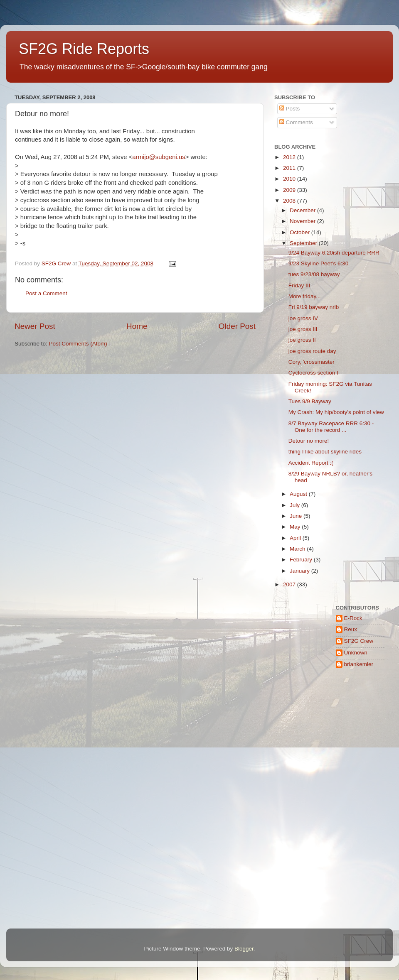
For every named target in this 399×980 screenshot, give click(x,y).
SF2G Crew (359, 641)
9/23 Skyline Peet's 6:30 (318, 263)
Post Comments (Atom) (78, 344)
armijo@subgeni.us (159, 157)
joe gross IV (303, 318)
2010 (290, 179)
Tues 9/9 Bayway (310, 401)
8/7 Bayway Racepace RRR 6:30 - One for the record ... (331, 427)
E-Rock (353, 618)
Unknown (356, 653)
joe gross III (303, 329)
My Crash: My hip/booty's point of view (336, 412)
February (302, 560)
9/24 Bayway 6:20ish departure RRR (334, 253)
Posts (290, 109)
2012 (290, 157)
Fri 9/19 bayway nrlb (314, 307)
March (298, 549)
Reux (351, 629)
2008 (290, 201)
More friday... (305, 296)
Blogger (244, 949)
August (299, 494)
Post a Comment (46, 293)
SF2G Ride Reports (84, 49)
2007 (290, 584)
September (304, 243)
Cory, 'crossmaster (312, 362)
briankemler (359, 664)
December (303, 210)
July (296, 505)
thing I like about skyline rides (325, 452)
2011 (290, 168)
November (303, 221)
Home (137, 326)
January (300, 571)
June (297, 516)
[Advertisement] (320, 726)
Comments (296, 122)
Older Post (237, 326)
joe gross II (302, 340)
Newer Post (35, 326)
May (296, 527)
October (300, 232)
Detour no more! (309, 441)
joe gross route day (312, 351)
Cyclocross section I (313, 373)
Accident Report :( (311, 463)
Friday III (299, 285)
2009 (290, 190)
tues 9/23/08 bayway (314, 274)
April (296, 538)
